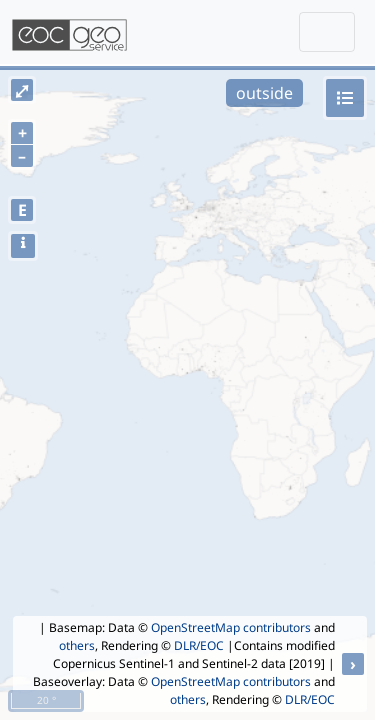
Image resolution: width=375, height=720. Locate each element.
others (77, 645)
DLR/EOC (199, 645)
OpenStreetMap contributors (231, 627)
